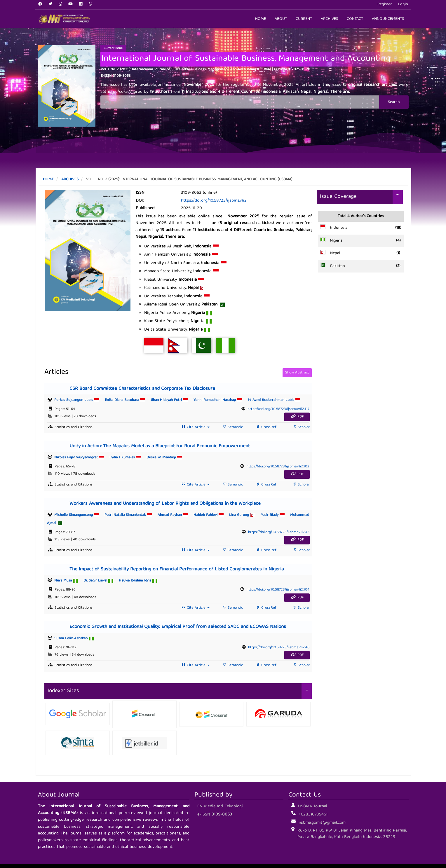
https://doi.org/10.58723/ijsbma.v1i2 (214, 201)
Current (304, 19)
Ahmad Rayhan (176, 515)
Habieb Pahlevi (211, 515)
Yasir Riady (276, 515)
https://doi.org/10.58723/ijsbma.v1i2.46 (279, 648)
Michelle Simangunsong (79, 515)
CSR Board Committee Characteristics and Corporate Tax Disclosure (142, 389)
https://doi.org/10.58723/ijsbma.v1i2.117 (278, 409)
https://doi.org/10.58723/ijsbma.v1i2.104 (278, 590)
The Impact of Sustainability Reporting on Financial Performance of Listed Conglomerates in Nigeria (177, 569)
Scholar (301, 427)
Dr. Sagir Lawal (101, 581)
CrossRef (266, 427)
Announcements (388, 19)
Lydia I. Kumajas (128, 458)
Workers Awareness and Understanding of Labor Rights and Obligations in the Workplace (165, 504)
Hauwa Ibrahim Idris (138, 581)
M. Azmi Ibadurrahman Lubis (274, 400)
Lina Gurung (245, 515)
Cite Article (195, 427)
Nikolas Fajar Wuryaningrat (82, 458)
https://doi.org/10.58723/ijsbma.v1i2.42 (279, 532)
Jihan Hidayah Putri (172, 400)
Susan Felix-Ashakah (74, 639)
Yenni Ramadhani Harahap (221, 400)
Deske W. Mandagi (164, 458)
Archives (329, 19)
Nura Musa (69, 581)
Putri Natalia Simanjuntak (131, 515)
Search (394, 102)
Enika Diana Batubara (128, 400)
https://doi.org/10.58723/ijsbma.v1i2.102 (278, 467)
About (281, 19)
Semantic (232, 427)
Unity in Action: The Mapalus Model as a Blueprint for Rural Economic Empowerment (160, 446)
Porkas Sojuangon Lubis (80, 400)
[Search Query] (240, 102)
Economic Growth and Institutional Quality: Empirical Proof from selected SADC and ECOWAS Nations (178, 627)
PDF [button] (297, 417)
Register (385, 4)
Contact (355, 19)
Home (261, 19)
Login (403, 4)
